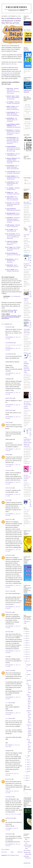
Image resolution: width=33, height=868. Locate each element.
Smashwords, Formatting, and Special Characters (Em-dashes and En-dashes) (13, 220)
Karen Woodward (11, 209)
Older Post (20, 852)
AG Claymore (10, 102)
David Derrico (10, 259)
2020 (27, 640)
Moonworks (8, 779)
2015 (27, 652)
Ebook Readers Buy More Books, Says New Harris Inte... (29, 702)
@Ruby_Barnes (9, 398)
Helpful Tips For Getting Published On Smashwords (13, 98)
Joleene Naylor (9, 488)
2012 (27, 659)
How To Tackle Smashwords (12, 230)
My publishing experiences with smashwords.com (13, 178)
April (28, 767)
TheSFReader (9, 327)
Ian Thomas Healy (11, 138)
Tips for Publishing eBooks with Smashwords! (13, 183)
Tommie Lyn (10, 192)
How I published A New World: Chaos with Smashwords (12, 198)
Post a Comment (5, 849)
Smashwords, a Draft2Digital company (18, 10)
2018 (27, 645)
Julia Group (10, 89)
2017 (27, 647)
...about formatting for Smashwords (13, 193)
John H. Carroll (11, 106)
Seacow (7, 500)
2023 (27, 634)
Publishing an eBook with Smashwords (13, 103)
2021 (27, 638)
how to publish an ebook (12, 317)
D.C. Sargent (10, 229)
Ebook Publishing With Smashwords (14, 126)
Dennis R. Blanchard (12, 158)
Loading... (26, 793)
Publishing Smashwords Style (13, 189)
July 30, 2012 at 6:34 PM (13, 814)
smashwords (5, 318)
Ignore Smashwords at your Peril (13, 266)
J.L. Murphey (10, 188)
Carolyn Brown (11, 182)
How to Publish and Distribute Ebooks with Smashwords (13, 108)
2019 (27, 643)
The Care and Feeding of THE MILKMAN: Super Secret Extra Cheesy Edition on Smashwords (13, 141)
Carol (7, 657)
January (29, 771)
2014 (27, 654)
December (29, 665)
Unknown (8, 422)
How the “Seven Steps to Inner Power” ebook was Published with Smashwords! (14, 236)
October (29, 674)
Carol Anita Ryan (11, 172)
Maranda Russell (11, 213)
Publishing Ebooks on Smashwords (13, 226)
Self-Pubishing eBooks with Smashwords (12, 120)
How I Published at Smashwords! (13, 270)
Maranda (7, 455)
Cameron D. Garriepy (12, 241)
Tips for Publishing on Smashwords (13, 214)
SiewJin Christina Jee (12, 253)
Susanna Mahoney (11, 146)
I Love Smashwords (16, 296)
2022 (27, 636)
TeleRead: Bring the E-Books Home (27, 847)
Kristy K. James (11, 96)
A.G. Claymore (9, 703)
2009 (27, 778)
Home (12, 852)
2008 (27, 780)
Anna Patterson (11, 154)
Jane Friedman (27, 850)
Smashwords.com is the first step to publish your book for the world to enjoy (13, 149)
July (28, 760)
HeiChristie (8, 632)
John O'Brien (10, 197)
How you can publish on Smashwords (14, 172)
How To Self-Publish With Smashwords (13, 261)
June (28, 762)
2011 (27, 661)
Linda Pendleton (11, 124)
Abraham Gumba (9, 818)
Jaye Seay (9, 203)
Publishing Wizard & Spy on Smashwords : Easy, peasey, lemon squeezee (13, 91)
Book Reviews (9, 519)
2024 (27, 631)
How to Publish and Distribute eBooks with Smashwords (14, 249)
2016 (27, 650)
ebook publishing (12, 316)
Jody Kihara (10, 218)
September (29, 680)
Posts (27, 180)
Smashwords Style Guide (9, 73)
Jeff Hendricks (10, 118)
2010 (27, 776)
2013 (27, 656)
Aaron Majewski (11, 112)
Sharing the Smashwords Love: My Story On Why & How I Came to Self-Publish (14, 132)
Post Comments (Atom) (13, 855)
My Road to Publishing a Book (13, 155)
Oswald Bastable (9, 343)
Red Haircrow (10, 130)
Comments (28, 183)
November (29, 670)
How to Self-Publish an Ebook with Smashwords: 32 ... (29, 746)
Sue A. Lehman (11, 270)
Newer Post (4, 852)
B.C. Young (10, 247)
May (28, 764)
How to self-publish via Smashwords (12, 244)
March (28, 769)
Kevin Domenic (11, 166)
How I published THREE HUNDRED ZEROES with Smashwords (13, 161)
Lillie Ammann (10, 225)
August (29, 756)
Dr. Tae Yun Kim (11, 234)
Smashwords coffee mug (11, 64)
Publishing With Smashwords (14, 210)
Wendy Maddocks (11, 176)
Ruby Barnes (10, 265)
